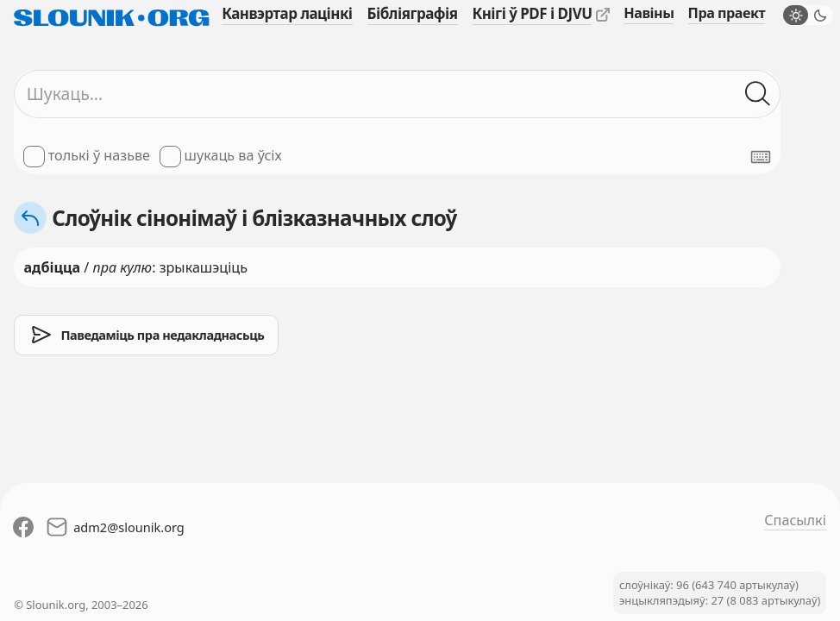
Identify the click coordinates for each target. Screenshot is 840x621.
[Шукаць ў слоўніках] (759, 94)
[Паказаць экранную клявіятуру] (761, 157)
